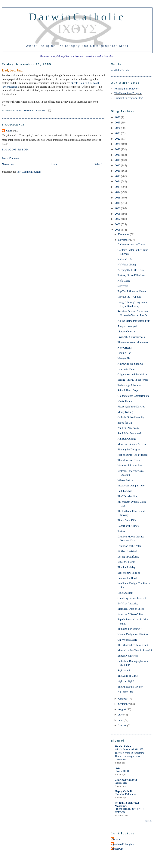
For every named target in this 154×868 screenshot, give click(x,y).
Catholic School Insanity (131, 417)
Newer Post (8, 164)
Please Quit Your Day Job (131, 407)
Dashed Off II (122, 771)
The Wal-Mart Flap (128, 496)
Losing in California (128, 557)
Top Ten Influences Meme (132, 291)
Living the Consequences (131, 337)
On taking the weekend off (132, 598)
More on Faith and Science (132, 444)
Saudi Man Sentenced (129, 433)
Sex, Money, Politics (129, 573)
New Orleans (125, 348)
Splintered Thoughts (123, 844)
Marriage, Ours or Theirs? (132, 609)
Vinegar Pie (124, 358)
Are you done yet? (127, 326)
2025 (118, 122)
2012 (118, 192)
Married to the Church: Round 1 (135, 650)
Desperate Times (127, 369)
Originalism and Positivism (132, 374)
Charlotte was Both (126, 780)
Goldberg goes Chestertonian (133, 396)
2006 (118, 224)
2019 (118, 155)
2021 (118, 144)
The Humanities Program (128, 93)
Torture (122, 531)
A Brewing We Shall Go (131, 364)
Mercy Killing (125, 412)
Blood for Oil (125, 423)
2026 (118, 117)
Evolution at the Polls (129, 546)
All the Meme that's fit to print (134, 321)
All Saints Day (125, 692)
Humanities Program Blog (128, 98)
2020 (118, 149)
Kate (8, 131)
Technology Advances (129, 385)
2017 (118, 165)
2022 (118, 139)
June (121, 720)
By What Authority (128, 603)
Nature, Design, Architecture (133, 634)
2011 (118, 198)
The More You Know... (130, 460)
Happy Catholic (124, 791)
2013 (118, 187)
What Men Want (126, 562)
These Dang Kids (127, 520)
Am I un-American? (128, 428)
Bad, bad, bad (125, 491)
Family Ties (121, 783)
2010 (118, 203)
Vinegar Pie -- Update (129, 297)
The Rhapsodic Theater (130, 687)
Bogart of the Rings (128, 526)
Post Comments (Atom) (29, 172)
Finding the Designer (129, 449)
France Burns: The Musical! (133, 455)
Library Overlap (126, 331)
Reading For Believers (126, 89)
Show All (148, 821)
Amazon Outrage (127, 439)
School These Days (128, 390)
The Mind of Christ (128, 676)
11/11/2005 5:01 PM (15, 150)
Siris (117, 768)
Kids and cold (125, 259)
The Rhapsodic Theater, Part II (134, 645)
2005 (118, 230)
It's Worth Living (127, 265)
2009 (118, 208)
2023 (118, 133)
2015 (118, 176)
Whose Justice (125, 480)
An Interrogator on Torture (132, 244)
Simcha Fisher (123, 746)
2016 (118, 171)
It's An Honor (125, 401)
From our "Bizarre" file (130, 614)
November (124, 240)
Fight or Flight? (126, 681)
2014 (118, 181)
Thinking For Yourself (130, 629)
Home (54, 164)
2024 (118, 128)
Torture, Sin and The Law (131, 275)
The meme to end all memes (133, 342)
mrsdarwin (117, 849)
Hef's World (124, 281)
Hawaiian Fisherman (125, 794)
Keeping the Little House (131, 270)
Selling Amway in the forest (133, 380)
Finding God (124, 353)
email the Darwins (121, 70)
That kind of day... (127, 567)
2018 (118, 160)
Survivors (123, 286)
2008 (118, 214)
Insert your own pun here (131, 485)
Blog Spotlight (125, 593)
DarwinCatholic (77, 17)
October (123, 699)
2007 (118, 219)
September (124, 704)
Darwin (116, 839)
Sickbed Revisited (127, 551)
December (124, 234)
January (123, 725)
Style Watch (124, 670)
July (121, 715)
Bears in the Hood (127, 578)
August (122, 709)
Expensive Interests (128, 656)
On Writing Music (127, 640)
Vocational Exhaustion (130, 465)
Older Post (99, 164)
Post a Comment (11, 158)
